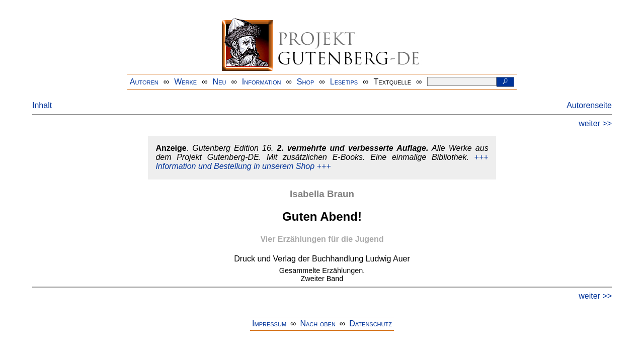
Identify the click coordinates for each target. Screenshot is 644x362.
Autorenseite (589, 105)
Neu (220, 82)
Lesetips (344, 82)
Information (262, 82)
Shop (306, 82)
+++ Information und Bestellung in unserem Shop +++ (322, 162)
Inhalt (42, 105)
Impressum (269, 324)
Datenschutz (371, 324)
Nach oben (317, 324)
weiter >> (595, 123)
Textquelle (393, 82)
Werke (185, 82)
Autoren (144, 82)
